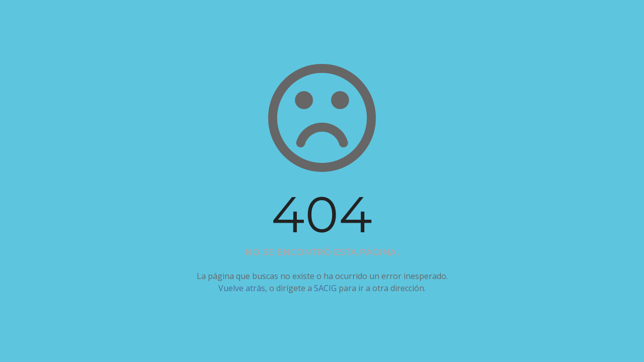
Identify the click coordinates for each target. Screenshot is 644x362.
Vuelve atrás (242, 288)
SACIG (325, 288)
